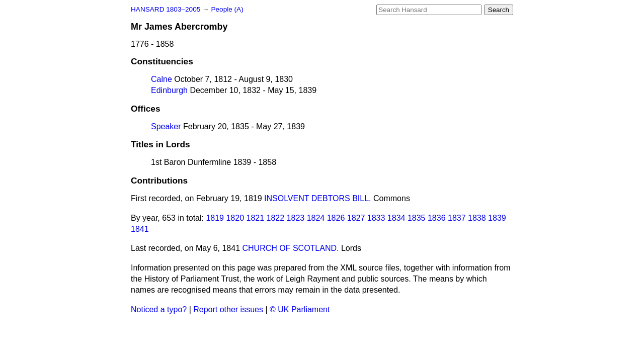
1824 (316, 218)
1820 (235, 218)
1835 (417, 218)
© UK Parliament (300, 309)
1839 (497, 218)
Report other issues (228, 309)
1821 (256, 218)
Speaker (166, 126)
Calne (162, 79)
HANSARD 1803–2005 (166, 9)
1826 (336, 218)
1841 (140, 229)
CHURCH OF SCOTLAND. (290, 248)
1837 (457, 218)
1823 (296, 218)
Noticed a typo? (159, 309)
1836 (437, 218)
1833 (376, 218)
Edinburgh (169, 90)
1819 (215, 218)
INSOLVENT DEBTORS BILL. (318, 198)
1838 (477, 218)
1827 (356, 218)
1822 (276, 218)
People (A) (227, 9)
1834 (396, 218)
